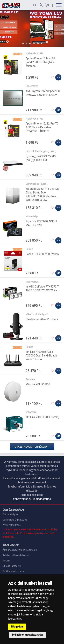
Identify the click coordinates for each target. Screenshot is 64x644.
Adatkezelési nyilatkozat (16, 555)
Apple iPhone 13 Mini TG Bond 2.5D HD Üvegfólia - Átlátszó (41, 62)
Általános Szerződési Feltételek (20, 550)
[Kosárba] (58, 77)
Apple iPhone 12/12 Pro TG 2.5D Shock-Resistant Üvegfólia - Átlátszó (42, 127)
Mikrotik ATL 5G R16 (38, 384)
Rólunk (6, 561)
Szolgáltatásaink (12, 566)
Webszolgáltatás (12, 525)
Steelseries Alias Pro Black (42, 319)
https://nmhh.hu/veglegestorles (32, 499)
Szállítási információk (14, 571)
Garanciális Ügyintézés (15, 520)
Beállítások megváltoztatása (27, 635)
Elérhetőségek (10, 514)
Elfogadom (17, 627)
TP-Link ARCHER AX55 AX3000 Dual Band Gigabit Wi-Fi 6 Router (41, 356)
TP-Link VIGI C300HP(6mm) (42, 417)
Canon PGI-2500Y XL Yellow (42, 254)
